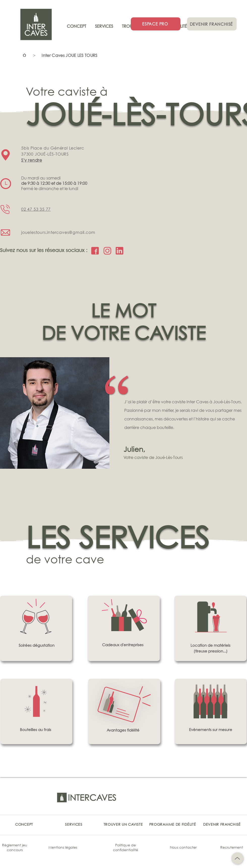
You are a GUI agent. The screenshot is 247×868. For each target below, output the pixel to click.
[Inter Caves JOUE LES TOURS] (69, 55)
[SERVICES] (74, 824)
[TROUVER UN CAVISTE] (123, 824)
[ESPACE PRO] (156, 24)
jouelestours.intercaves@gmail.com (58, 232)
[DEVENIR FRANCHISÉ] (212, 24)
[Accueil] (24, 55)
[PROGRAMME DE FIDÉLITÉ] (173, 824)
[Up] (237, 858)
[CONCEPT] (24, 824)
